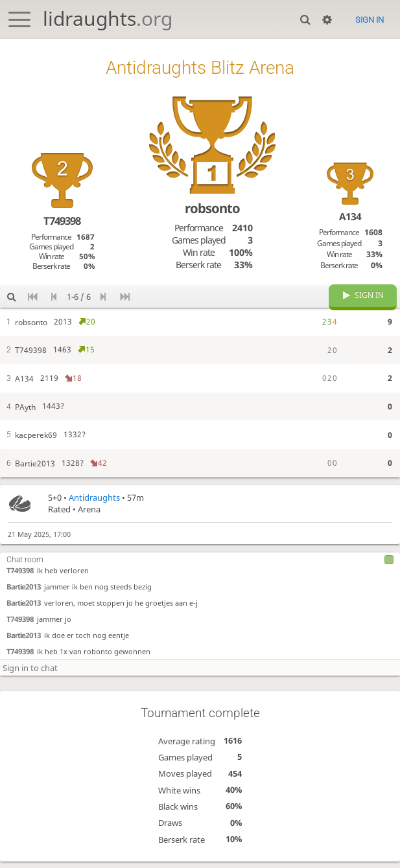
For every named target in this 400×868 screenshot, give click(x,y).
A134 (350, 216)
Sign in (370, 20)
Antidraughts (94, 504)
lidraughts (108, 18)
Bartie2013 (24, 592)
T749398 (20, 576)
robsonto (212, 208)
